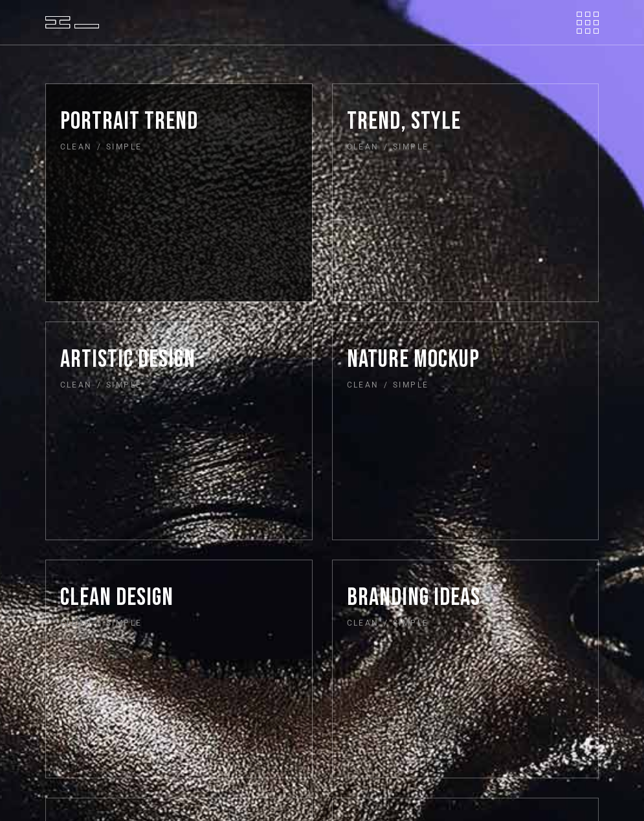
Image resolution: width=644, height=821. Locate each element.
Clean (76, 147)
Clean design (117, 597)
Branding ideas (414, 597)
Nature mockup (413, 359)
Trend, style (404, 121)
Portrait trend (129, 121)
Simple (124, 147)
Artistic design (128, 359)
